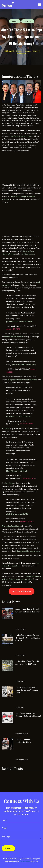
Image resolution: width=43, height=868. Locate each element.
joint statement (28, 254)
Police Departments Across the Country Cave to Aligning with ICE (28, 638)
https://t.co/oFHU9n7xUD (17, 471)
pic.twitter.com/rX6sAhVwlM (24, 364)
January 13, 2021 (13, 329)
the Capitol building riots (21, 136)
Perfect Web (29, 861)
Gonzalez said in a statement (28, 551)
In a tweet (6, 428)
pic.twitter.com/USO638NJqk (18, 416)
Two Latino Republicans (11, 526)
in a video (9, 483)
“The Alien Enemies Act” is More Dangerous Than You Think (27, 690)
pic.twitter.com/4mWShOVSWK (19, 321)
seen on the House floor (14, 337)
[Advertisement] (19, 168)
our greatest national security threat (22, 380)
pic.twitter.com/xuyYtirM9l (17, 514)
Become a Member (21, 591)
